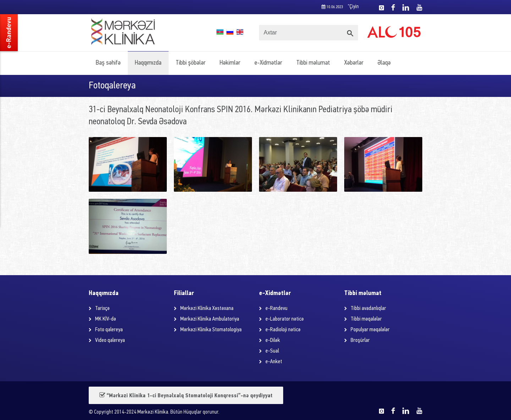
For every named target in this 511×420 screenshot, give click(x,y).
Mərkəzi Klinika (153, 412)
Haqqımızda (148, 63)
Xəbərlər (354, 63)
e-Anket (274, 362)
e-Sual (272, 351)
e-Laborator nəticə (285, 319)
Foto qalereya (109, 330)
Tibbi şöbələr (191, 63)
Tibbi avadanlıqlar (368, 309)
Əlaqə (384, 63)
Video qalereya (110, 340)
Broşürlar (360, 340)
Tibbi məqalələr (366, 319)
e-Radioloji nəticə (283, 330)
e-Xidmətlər (268, 63)
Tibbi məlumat (313, 63)
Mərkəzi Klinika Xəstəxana (207, 309)
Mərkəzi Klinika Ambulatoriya (210, 319)
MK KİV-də (106, 319)
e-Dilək (273, 340)
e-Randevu (276, 309)
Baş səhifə (108, 63)
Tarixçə (102, 309)
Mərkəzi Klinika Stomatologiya (211, 330)
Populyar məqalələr (370, 330)
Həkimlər (230, 63)
